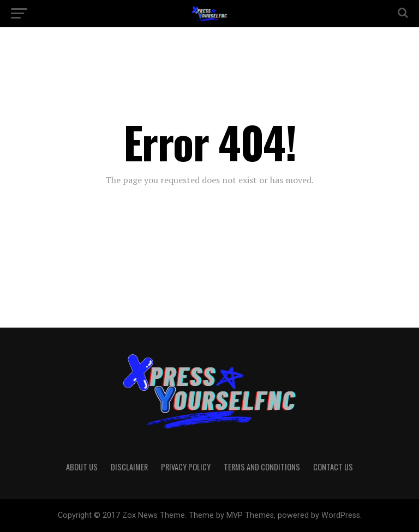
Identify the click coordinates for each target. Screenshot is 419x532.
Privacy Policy (186, 467)
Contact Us (333, 467)
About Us (82, 467)
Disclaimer (129, 467)
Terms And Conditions (262, 467)
